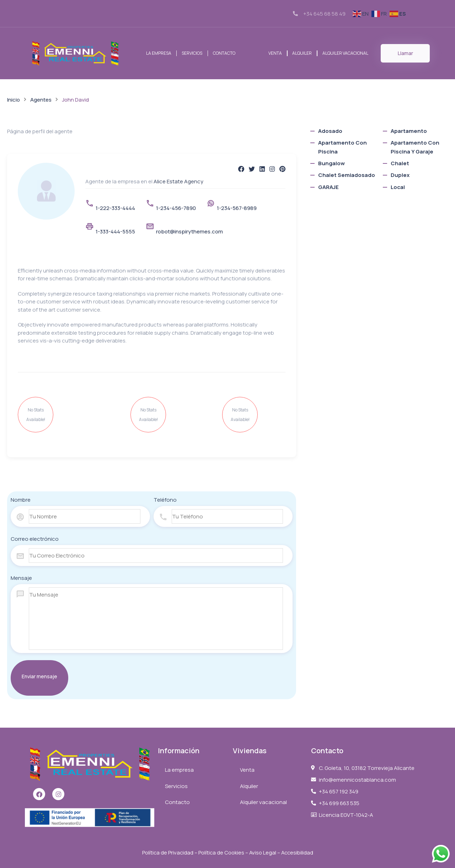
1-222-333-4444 (115, 208)
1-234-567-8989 (237, 208)
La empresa (158, 53)
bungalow (331, 163)
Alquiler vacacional (346, 53)
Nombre (21, 500)
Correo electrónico (35, 539)
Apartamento (409, 131)
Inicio (14, 100)
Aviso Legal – (266, 853)
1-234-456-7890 (176, 208)
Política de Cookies (221, 853)
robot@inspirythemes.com (189, 231)
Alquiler (302, 53)
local (398, 187)
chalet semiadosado (347, 175)
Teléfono (165, 500)
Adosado (330, 131)
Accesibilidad (299, 853)
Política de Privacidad (166, 853)
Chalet (400, 163)
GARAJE (328, 187)
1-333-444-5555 (115, 231)
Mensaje (21, 578)
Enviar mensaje (39, 676)
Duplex (400, 175)
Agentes (41, 100)
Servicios (192, 53)
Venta (274, 53)
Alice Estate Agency (178, 181)
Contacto (224, 53)
